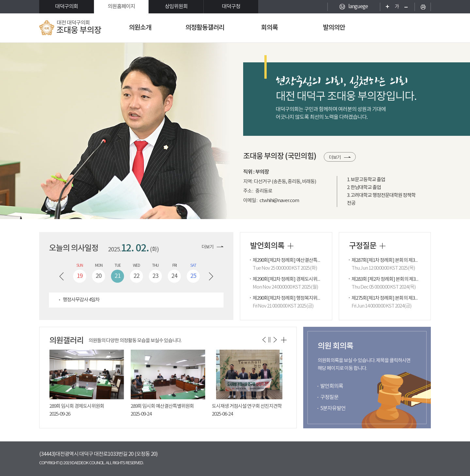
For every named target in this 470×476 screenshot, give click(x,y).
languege (358, 7)
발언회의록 (332, 386)
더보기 (335, 158)
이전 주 (62, 276)
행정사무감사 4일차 (81, 300)
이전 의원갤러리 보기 (264, 340)
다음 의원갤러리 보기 (275, 340)
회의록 (269, 28)
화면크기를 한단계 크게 (385, 7)
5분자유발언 (333, 408)
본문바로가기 (0, 0)
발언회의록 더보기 (290, 246)
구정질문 (329, 397)
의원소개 (140, 28)
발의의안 (334, 28)
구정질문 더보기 (383, 246)
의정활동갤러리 (205, 28)
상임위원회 (176, 7)
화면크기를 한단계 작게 (408, 7)
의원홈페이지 (121, 7)
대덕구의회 (67, 7)
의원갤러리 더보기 (284, 340)
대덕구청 (231, 7)
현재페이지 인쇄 (423, 7)
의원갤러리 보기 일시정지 (269, 340)
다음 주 (211, 276)
